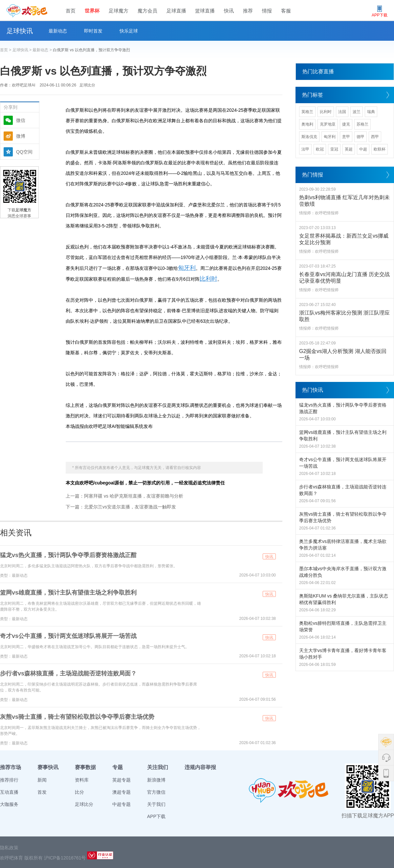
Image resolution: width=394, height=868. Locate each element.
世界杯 (92, 11)
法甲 (305, 149)
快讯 (229, 11)
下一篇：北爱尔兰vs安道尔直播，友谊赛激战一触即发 (121, 507)
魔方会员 (147, 11)
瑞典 (371, 112)
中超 (363, 149)
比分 (79, 792)
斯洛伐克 (309, 137)
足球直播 (176, 11)
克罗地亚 (328, 124)
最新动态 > (43, 50)
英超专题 (121, 780)
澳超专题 (121, 792)
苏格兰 (362, 124)
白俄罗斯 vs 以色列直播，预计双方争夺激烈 (91, 50)
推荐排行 (9, 780)
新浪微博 (156, 780)
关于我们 (156, 804)
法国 (342, 112)
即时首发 (93, 31)
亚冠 (334, 149)
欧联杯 (380, 149)
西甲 (375, 137)
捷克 (346, 124)
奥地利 (307, 124)
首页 (71, 11)
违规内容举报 (200, 767)
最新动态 (58, 31)
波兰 (357, 112)
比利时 (208, 279)
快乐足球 (129, 31)
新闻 (42, 780)
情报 (267, 11)
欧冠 (320, 149)
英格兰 (307, 112)
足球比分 (87, 85)
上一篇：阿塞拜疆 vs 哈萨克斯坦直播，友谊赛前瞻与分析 (124, 496)
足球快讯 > (23, 50)
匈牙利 (187, 268)
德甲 (361, 137)
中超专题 (121, 804)
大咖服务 (9, 804)
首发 (42, 792)
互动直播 (9, 792)
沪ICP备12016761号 (65, 858)
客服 (286, 11)
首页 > (6, 50)
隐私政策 (9, 848)
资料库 (82, 780)
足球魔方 (119, 11)
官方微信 (156, 792)
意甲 (346, 137)
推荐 (248, 11)
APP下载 (156, 816)
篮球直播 (205, 11)
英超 (349, 149)
